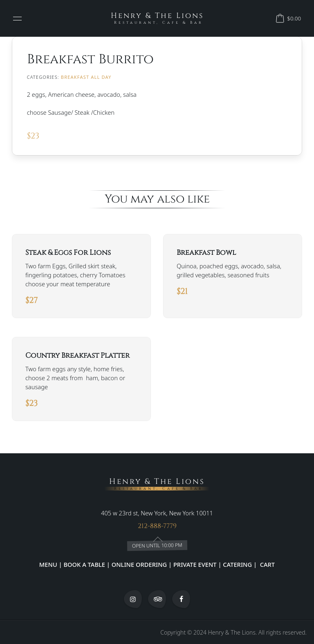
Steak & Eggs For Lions (68, 253)
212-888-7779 (157, 526)
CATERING (237, 564)
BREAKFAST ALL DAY (86, 77)
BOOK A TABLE (85, 564)
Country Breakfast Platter (77, 356)
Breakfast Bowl (206, 253)
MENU (48, 564)
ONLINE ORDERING (139, 564)
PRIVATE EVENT (195, 564)
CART (267, 564)
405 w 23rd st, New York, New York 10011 (157, 513)
